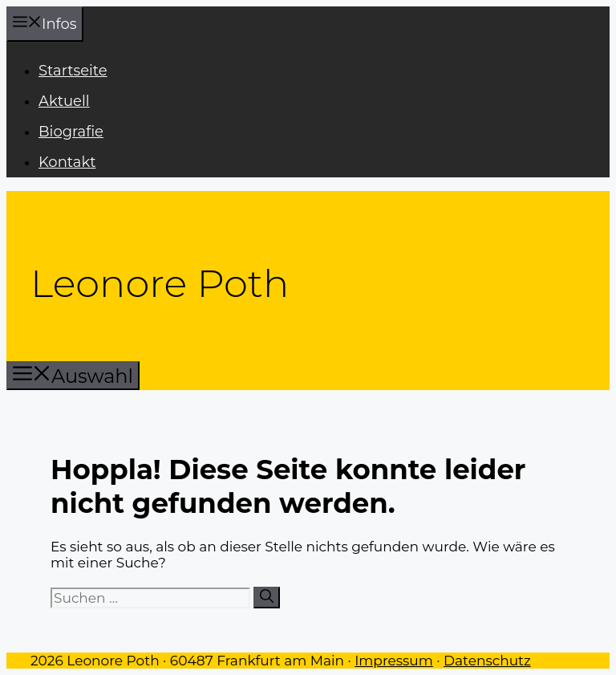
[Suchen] (267, 598)
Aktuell (64, 101)
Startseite (73, 71)
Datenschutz (487, 661)
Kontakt (67, 162)
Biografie (71, 132)
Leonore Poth (160, 283)
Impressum (394, 661)
